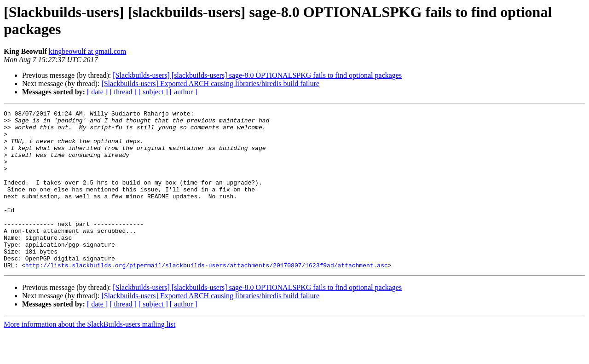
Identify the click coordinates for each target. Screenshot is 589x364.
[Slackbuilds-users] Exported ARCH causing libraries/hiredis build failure (210, 84)
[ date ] (97, 92)
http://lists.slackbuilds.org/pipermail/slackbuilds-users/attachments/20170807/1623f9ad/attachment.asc (207, 297)
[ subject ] (153, 92)
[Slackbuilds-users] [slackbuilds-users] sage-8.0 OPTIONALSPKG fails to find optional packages (257, 75)
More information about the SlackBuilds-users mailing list (90, 356)
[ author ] (184, 92)
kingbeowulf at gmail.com (87, 51)
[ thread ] (123, 92)
